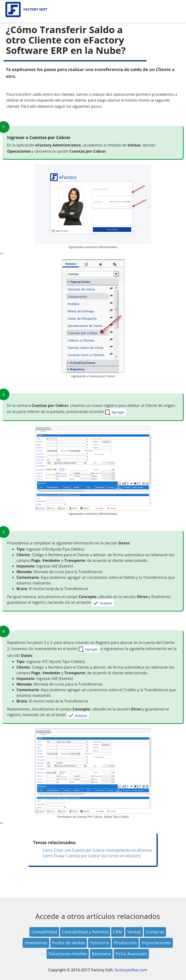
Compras (155, 932)
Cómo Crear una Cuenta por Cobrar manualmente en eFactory (97, 850)
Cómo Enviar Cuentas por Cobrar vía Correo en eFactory (91, 856)
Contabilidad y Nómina (85, 932)
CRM (118, 932)
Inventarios (36, 943)
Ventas (134, 932)
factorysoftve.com (131, 970)
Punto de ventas (69, 943)
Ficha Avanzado (131, 954)
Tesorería (99, 943)
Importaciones (156, 943)
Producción (125, 943)
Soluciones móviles (68, 954)
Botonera (101, 954)
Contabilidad (44, 932)
